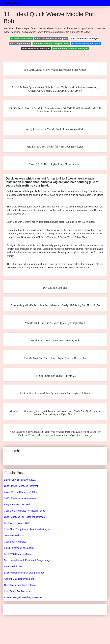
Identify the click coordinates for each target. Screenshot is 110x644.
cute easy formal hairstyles (85, 39)
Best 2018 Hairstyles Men (17, 554)
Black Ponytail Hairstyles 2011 (20, 480)
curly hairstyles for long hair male (51, 44)
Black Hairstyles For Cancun (19, 548)
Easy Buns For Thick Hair (17, 505)
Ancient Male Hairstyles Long (19, 579)
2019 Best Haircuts (14, 535)
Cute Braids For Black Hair (18, 591)
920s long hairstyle (20, 44)
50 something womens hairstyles (71, 49)
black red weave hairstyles (36, 49)
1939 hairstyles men (21, 39)
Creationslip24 (14, 3)
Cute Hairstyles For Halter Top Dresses (24, 517)
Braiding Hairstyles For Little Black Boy (24, 573)
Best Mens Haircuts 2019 (17, 523)
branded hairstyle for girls (86, 44)
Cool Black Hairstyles (15, 542)
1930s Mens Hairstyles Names (20, 498)
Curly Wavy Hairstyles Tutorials (20, 585)
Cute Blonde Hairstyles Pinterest (21, 486)
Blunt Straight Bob (13, 566)
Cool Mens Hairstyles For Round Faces (24, 511)
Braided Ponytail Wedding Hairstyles (23, 597)
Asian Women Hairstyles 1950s (20, 492)
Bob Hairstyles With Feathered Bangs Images (28, 560)
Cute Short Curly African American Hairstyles (27, 529)
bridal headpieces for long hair (51, 39)
